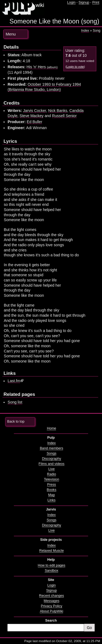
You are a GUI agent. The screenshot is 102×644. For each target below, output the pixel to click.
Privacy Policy (52, 606)
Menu (11, 34)
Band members (51, 448)
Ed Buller (34, 122)
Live (52, 469)
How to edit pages (52, 565)
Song (97, 31)
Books (52, 490)
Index (85, 31)
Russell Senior (64, 116)
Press (51, 485)
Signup (84, 2)
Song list (15, 402)
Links (52, 500)
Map (52, 495)
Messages (52, 601)
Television (52, 479)
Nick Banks (58, 111)
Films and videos (52, 464)
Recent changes (52, 596)
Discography (51, 459)
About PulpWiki (51, 611)
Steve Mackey (32, 116)
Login (71, 2)
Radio (52, 474)
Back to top (16, 422)
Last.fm (14, 381)
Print (96, 2)
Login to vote (75, 67)
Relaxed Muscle (51, 551)
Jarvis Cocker (35, 111)
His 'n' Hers (42, 67)
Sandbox (51, 571)
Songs (51, 453)
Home (51, 428)
